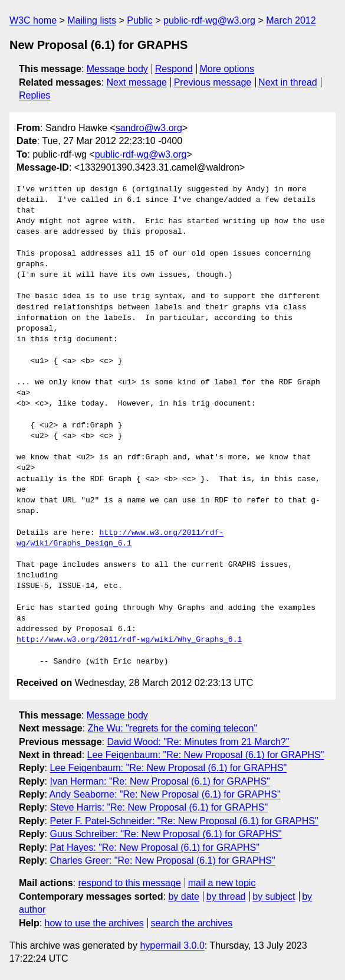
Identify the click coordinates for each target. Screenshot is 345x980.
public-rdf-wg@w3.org (209, 20)
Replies (34, 95)
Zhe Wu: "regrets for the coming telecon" (173, 728)
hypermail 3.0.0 (172, 945)
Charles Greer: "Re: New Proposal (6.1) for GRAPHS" (162, 860)
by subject (274, 896)
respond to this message (129, 883)
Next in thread (288, 82)
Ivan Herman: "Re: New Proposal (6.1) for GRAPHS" (160, 781)
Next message (137, 82)
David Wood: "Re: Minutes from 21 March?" (198, 742)
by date (183, 896)
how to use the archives (94, 923)
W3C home (33, 20)
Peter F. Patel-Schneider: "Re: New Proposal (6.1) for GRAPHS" (184, 821)
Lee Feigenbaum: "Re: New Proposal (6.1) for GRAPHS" (206, 755)
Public (140, 20)
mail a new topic (222, 883)
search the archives (192, 923)
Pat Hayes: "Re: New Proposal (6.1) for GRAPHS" (154, 847)
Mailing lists (92, 20)
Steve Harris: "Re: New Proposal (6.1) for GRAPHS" (159, 807)
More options (227, 69)
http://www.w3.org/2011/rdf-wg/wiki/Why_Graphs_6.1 (129, 640)
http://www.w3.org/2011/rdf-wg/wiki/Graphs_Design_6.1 (120, 538)
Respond (174, 69)
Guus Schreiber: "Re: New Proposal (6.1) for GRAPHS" (165, 834)
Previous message (213, 82)
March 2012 (291, 20)
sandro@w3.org (149, 128)
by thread (226, 896)
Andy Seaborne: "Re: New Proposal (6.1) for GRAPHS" (165, 794)
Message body (117, 69)
